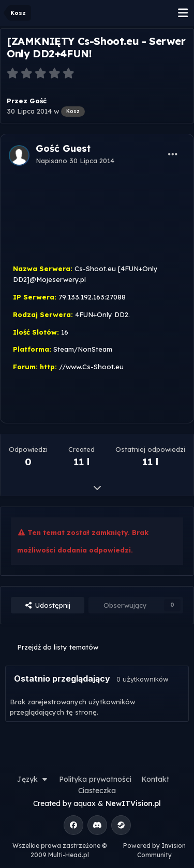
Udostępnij (48, 605)
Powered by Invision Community (154, 850)
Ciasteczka (97, 791)
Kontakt (155, 779)
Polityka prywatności (95, 779)
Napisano (75, 161)
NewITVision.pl (133, 803)
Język (33, 779)
